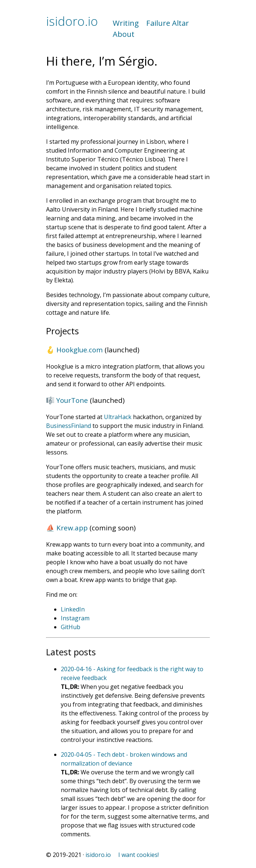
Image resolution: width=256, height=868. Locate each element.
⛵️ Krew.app (67, 528)
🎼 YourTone (67, 400)
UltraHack (118, 417)
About (124, 34)
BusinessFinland (69, 426)
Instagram (75, 618)
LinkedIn (73, 609)
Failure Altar (168, 23)
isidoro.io (72, 21)
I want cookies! (138, 855)
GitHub (71, 627)
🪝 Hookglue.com (74, 350)
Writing (126, 23)
